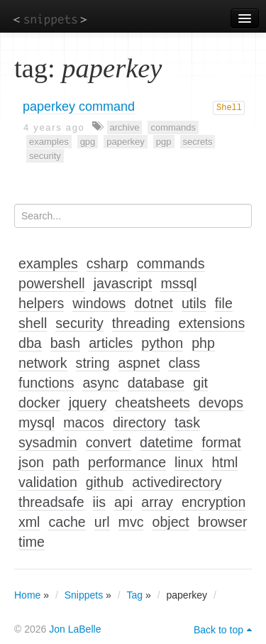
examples (49, 142)
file (224, 303)
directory (139, 422)
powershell (52, 283)
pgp (164, 142)
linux (189, 462)
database (156, 383)
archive (125, 127)
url (102, 522)
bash (66, 343)
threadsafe (51, 502)
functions (46, 383)
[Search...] (133, 216)
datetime (166, 442)
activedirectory (177, 482)
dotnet (153, 303)
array (157, 502)
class (184, 363)
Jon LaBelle (75, 629)
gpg (88, 142)
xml (29, 522)
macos (84, 422)
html (225, 462)
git (200, 383)
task (187, 422)
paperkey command (79, 107)
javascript (123, 283)
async (100, 383)
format (221, 442)
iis (100, 502)
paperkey (125, 142)
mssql (178, 283)
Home (27, 595)
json (31, 462)
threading (141, 323)
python (162, 343)
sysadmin (48, 442)
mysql (37, 422)
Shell (229, 108)
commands (173, 127)
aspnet (139, 363)
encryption (214, 502)
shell (33, 323)
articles (111, 343)
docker (39, 403)
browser (223, 522)
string (93, 363)
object (170, 522)
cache (67, 522)
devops (221, 403)
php (203, 343)
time (32, 542)
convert (109, 442)
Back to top (218, 630)
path (66, 462)
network (43, 363)
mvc (131, 522)
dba (30, 343)
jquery (88, 403)
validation (48, 482)
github (105, 482)
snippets (50, 19)
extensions (212, 323)
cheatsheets (153, 403)
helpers (41, 303)
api (123, 502)
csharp (107, 263)
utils (194, 303)
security (45, 156)
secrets (198, 142)
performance (127, 462)
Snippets (84, 595)
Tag (135, 595)
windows (99, 303)
